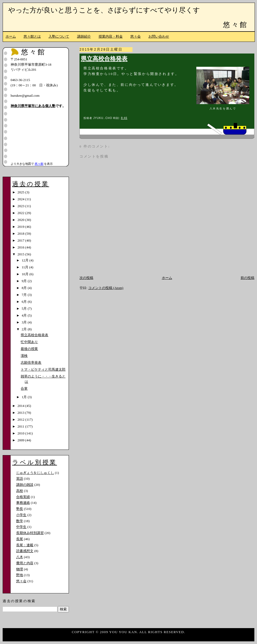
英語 (20, 479)
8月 (25, 288)
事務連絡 (23, 503)
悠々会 (136, 36)
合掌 (24, 388)
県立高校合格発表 (104, 59)
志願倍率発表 (31, 363)
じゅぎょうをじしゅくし (35, 473)
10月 (26, 274)
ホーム (11, 36)
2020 (21, 220)
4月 (25, 315)
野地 (20, 575)
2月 (25, 329)
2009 (21, 440)
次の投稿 (86, 278)
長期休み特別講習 (30, 533)
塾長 (20, 509)
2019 (21, 227)
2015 (21, 254)
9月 (25, 281)
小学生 (21, 515)
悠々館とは (32, 36)
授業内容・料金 (111, 36)
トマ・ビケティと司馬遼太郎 (43, 369)
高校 (20, 491)
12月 (26, 260)
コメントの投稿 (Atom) (106, 288)
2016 (21, 247)
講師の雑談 (25, 485)
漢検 (24, 356)
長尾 (20, 539)
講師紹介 (84, 36)
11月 (26, 267)
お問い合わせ (159, 36)
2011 (21, 426)
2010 (21, 433)
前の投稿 (247, 278)
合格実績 (23, 497)
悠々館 (236, 25)
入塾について (59, 36)
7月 (25, 295)
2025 (21, 192)
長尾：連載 (25, 545)
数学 (20, 521)
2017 (21, 240)
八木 (20, 557)
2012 (21, 419)
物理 (20, 569)
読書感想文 (25, 551)
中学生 (21, 527)
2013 (21, 413)
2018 (21, 234)
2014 (21, 406)
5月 (25, 308)
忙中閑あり (29, 342)
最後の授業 (29, 349)
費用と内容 (25, 563)
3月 (25, 322)
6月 (25, 302)
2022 (21, 213)
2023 (21, 206)
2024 (21, 199)
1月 (25, 397)
